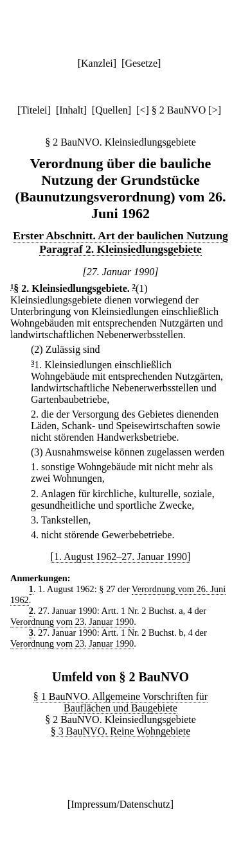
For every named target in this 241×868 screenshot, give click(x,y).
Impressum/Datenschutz (121, 804)
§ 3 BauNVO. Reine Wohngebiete (121, 731)
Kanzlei (97, 63)
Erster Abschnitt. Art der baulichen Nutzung (121, 235)
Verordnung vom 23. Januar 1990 (72, 622)
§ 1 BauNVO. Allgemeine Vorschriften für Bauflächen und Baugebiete (121, 702)
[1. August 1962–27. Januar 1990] (121, 557)
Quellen (112, 110)
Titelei (34, 110)
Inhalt (71, 110)
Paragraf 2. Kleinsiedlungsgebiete (121, 249)
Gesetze (141, 63)
